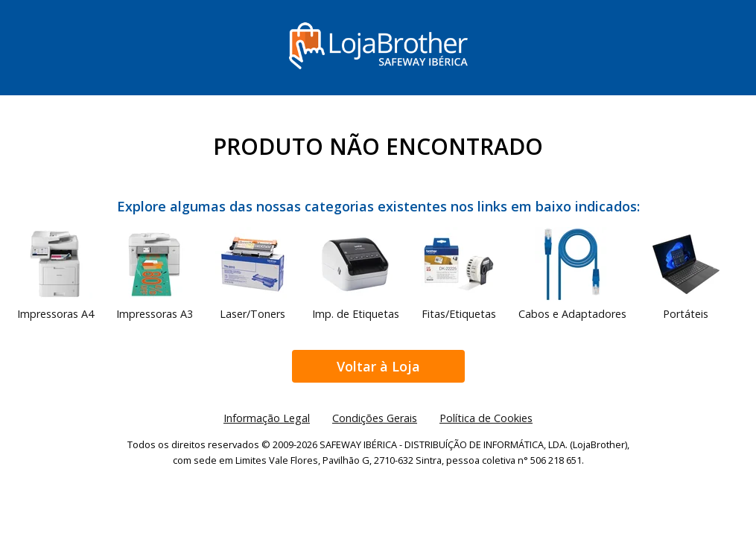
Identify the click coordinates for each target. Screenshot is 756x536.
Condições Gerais (375, 418)
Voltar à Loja (378, 366)
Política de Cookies (486, 418)
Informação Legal (267, 418)
